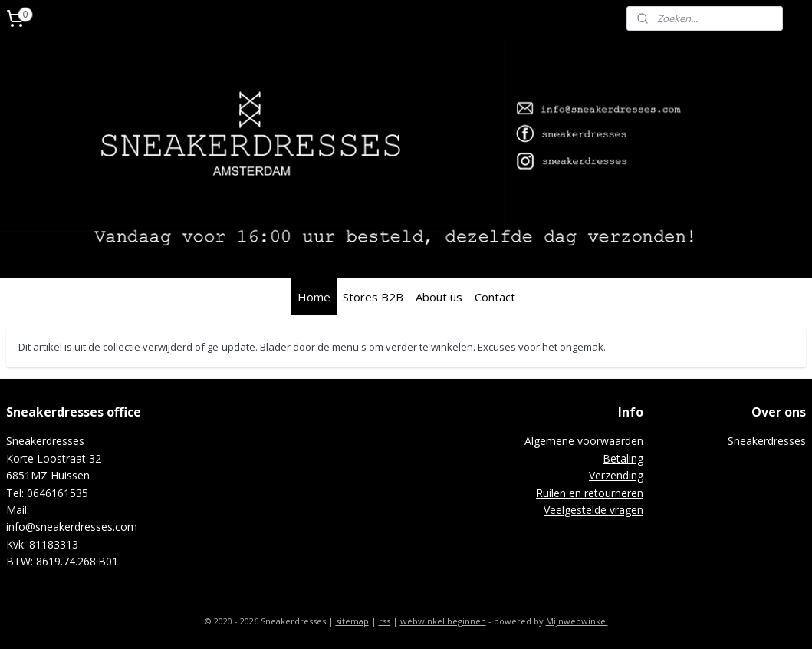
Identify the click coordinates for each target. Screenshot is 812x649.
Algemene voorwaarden (584, 441)
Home (314, 297)
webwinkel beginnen (443, 621)
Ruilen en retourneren (590, 493)
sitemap (352, 621)
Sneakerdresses (767, 441)
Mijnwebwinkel (577, 621)
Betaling (623, 458)
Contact (495, 297)
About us (439, 297)
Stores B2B (373, 297)
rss (385, 621)
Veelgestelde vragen (593, 510)
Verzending (616, 475)
